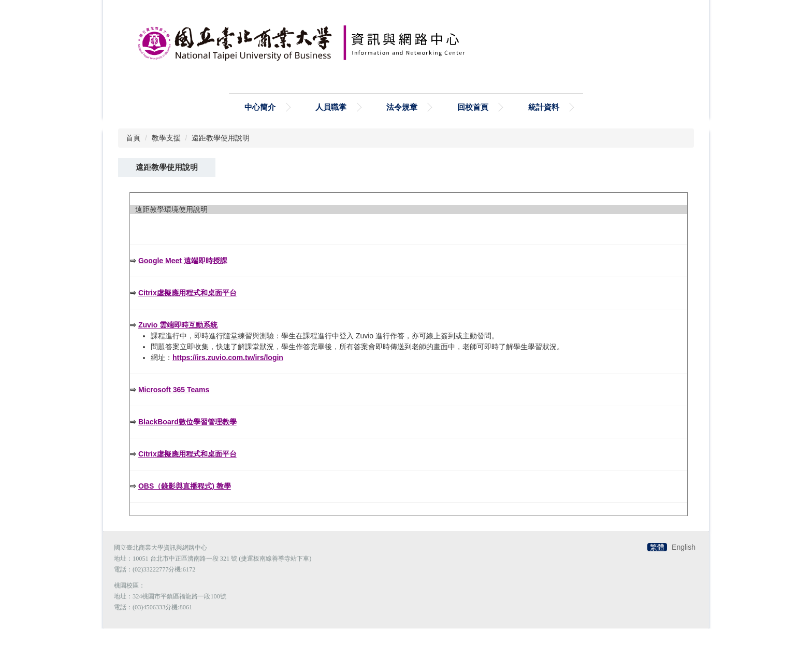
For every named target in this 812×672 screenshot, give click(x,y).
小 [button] (640, 224)
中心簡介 (260, 132)
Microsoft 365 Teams (174, 433)
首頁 (133, 163)
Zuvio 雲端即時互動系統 (178, 368)
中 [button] (660, 224)
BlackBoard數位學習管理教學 (187, 465)
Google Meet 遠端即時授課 (183, 304)
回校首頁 (473, 132)
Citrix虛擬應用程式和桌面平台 (187, 336)
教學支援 (166, 163)
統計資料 (544, 132)
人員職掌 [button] (331, 132)
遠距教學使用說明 (221, 163)
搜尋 (236, 88)
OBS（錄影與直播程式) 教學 (185, 530)
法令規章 (402, 132)
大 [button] (680, 224)
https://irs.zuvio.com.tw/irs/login (228, 401)
